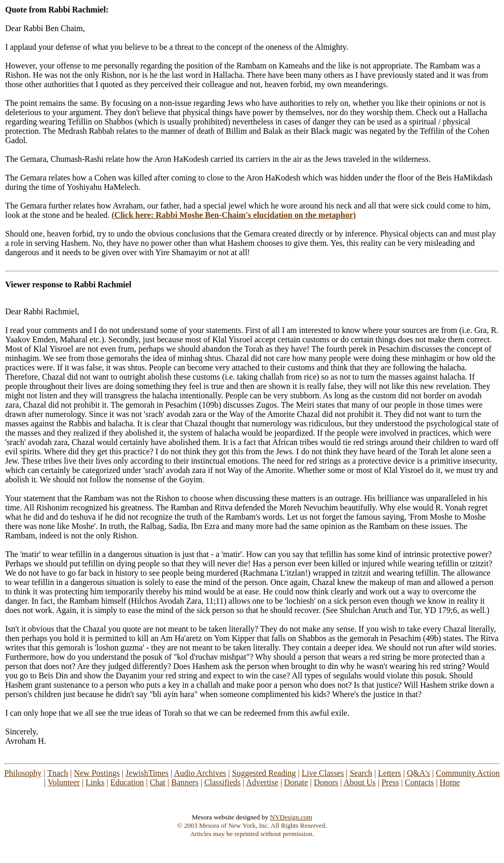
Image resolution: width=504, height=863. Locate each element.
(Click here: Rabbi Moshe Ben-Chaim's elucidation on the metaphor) (234, 215)
